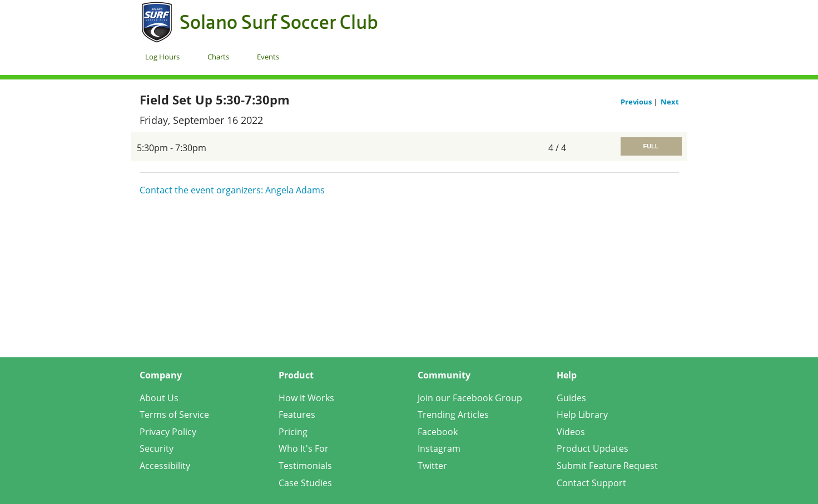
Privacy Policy (168, 432)
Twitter (432, 466)
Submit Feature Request (607, 466)
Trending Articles (453, 415)
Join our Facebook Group (470, 398)
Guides (571, 398)
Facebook (438, 432)
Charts (218, 57)
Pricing (293, 432)
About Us (159, 398)
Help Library (582, 415)
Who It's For (304, 448)
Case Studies (305, 483)
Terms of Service (174, 415)
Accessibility (165, 466)
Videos (571, 432)
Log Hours (162, 57)
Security (157, 448)
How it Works (306, 398)
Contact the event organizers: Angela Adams (232, 190)
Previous (637, 102)
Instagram (439, 448)
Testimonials (305, 466)
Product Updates (593, 448)
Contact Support (591, 483)
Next (670, 102)
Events (268, 57)
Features (297, 415)
